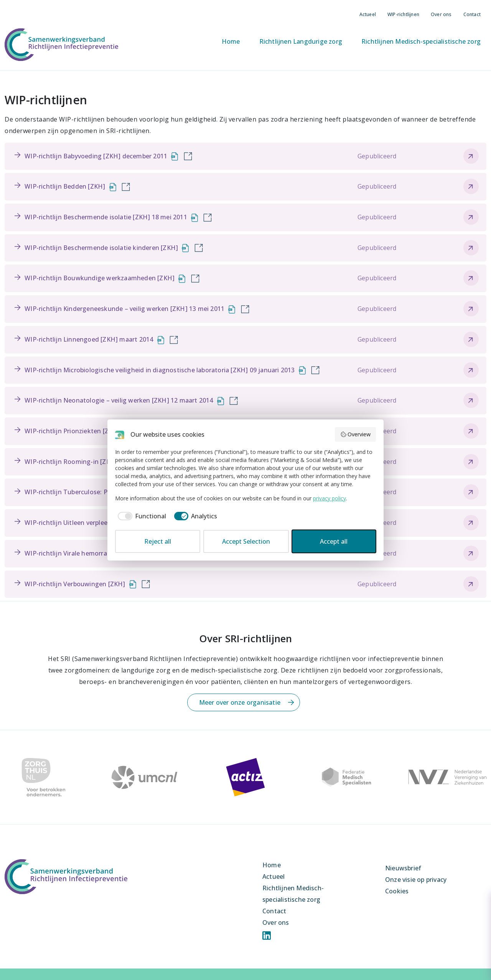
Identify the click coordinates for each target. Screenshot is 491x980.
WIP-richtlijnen (403, 14)
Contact (472, 14)
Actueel (368, 14)
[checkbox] (141, 516)
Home (231, 41)
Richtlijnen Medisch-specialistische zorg (421, 41)
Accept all (334, 541)
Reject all (158, 541)
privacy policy (330, 498)
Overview (356, 434)
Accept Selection (246, 541)
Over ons (441, 14)
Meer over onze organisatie (240, 702)
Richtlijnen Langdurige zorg (301, 41)
